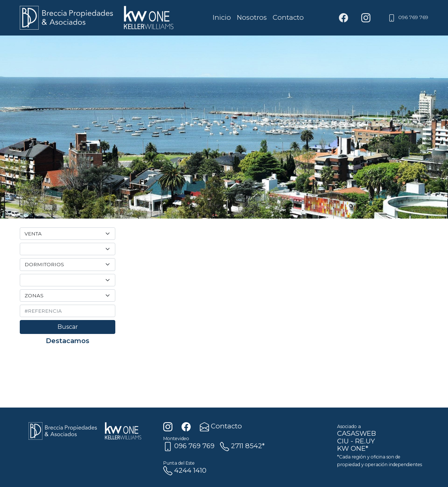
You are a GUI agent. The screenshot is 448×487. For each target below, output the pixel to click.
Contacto (288, 17)
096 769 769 (408, 17)
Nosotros (252, 17)
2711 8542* (242, 446)
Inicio (222, 17)
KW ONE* (353, 448)
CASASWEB (356, 433)
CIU (343, 441)
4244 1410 (185, 470)
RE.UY (365, 441)
